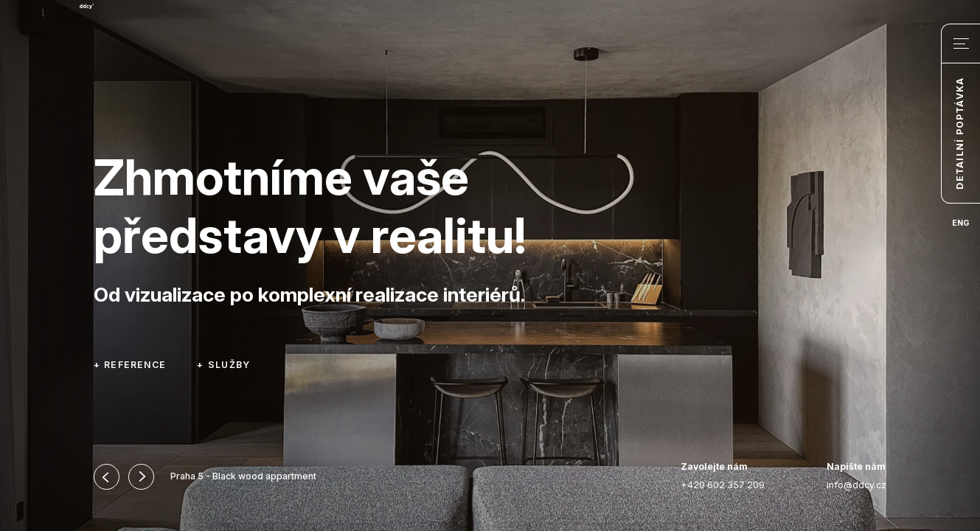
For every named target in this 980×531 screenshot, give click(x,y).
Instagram (637, 477)
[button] (107, 477)
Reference (135, 365)
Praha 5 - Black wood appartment (243, 476)
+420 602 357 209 (723, 476)
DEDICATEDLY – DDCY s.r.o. (156, 55)
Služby (229, 365)
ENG (961, 223)
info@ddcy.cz (856, 476)
